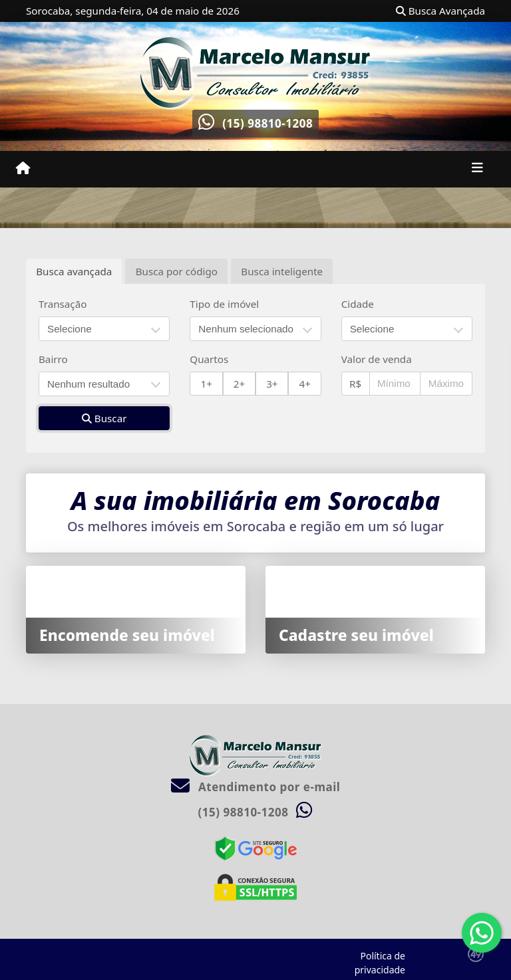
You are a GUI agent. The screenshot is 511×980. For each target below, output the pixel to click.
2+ (239, 384)
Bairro (53, 359)
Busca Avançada (440, 11)
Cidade (358, 304)
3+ (272, 384)
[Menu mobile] (23, 168)
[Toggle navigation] (477, 169)
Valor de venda (377, 359)
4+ (305, 384)
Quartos (209, 359)
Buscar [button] (104, 418)
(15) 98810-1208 (267, 123)
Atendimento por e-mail (256, 787)
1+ (207, 384)
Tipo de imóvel (224, 304)
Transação (63, 304)
